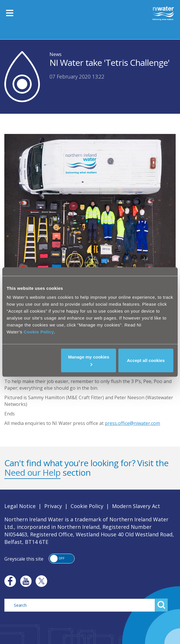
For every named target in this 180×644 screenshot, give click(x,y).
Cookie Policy (39, 332)
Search (161, 605)
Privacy (53, 506)
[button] (62, 559)
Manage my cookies (89, 360)
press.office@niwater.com (132, 423)
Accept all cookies (146, 360)
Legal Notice (20, 506)
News (56, 54)
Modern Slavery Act (136, 506)
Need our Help (32, 472)
